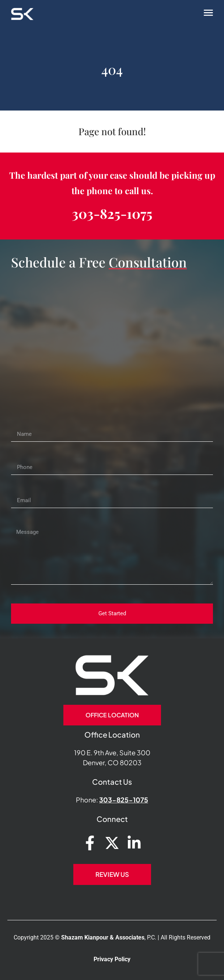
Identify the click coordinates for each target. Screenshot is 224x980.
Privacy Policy (112, 959)
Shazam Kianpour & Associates (103, 937)
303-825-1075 (112, 213)
